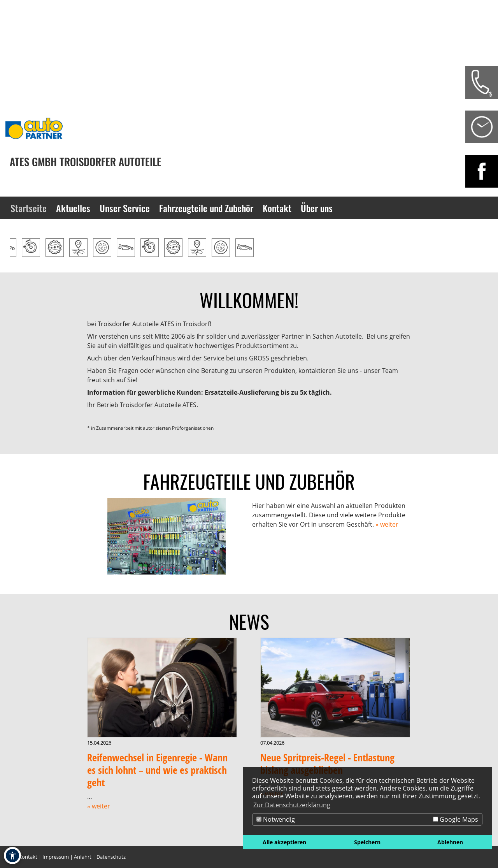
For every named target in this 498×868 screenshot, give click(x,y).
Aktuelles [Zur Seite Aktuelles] (73, 208)
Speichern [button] (367, 842)
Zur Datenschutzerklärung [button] (292, 805)
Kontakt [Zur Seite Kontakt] (277, 208)
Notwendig (276, 819)
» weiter (387, 524)
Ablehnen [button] (450, 842)
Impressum (56, 857)
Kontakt (28, 857)
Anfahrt (83, 857)
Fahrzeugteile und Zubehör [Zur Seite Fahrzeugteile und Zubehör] (206, 208)
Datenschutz (111, 857)
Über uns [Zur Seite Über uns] (317, 208)
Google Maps (456, 819)
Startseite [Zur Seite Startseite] (29, 208)
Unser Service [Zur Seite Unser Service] (125, 208)
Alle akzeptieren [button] (284, 842)
